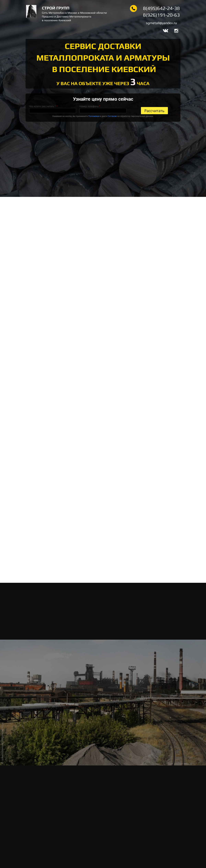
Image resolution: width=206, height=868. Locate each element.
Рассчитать (154, 111)
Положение (94, 116)
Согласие (112, 116)
